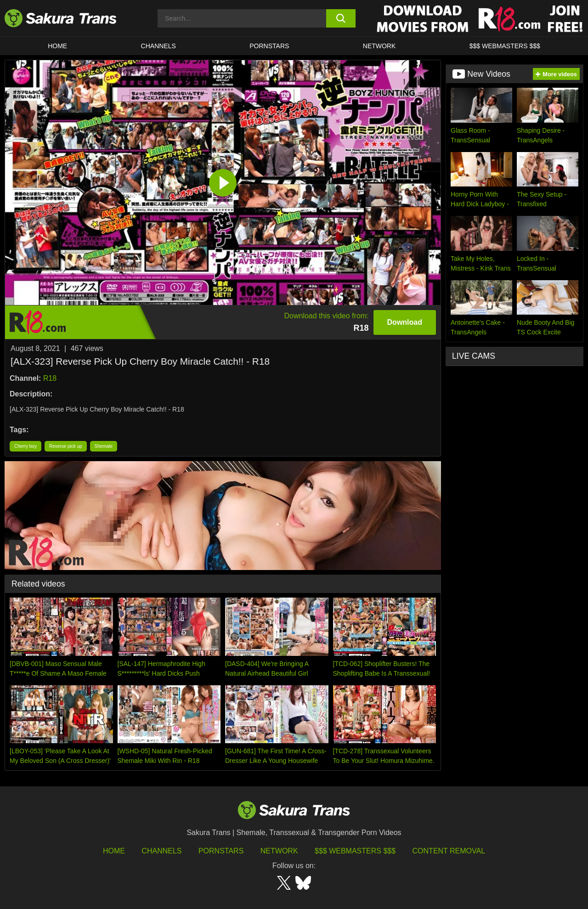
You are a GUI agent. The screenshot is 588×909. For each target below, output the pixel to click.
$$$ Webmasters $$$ (355, 851)
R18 (50, 378)
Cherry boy (25, 446)
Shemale (104, 446)
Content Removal (449, 851)
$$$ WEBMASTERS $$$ (505, 46)
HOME (57, 46)
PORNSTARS (269, 46)
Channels (161, 851)
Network (379, 46)
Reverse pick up (66, 446)
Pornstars (221, 851)
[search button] (341, 18)
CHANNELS (158, 46)
